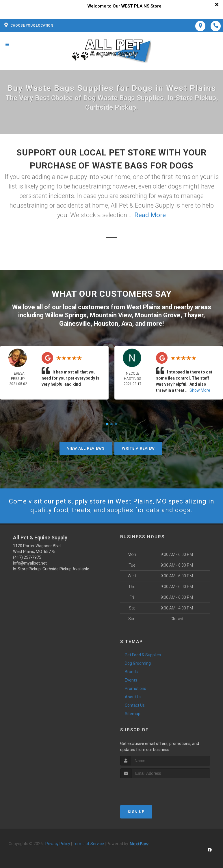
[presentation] (151, 789)
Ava (127, 324)
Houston (106, 324)
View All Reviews (86, 448)
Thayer (193, 315)
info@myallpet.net (30, 563)
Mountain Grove (158, 315)
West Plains (143, 307)
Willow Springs (66, 315)
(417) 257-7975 (27, 557)
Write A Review (138, 448)
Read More (150, 215)
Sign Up (136, 812)
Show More (200, 390)
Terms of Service (88, 844)
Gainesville (75, 324)
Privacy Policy (58, 844)
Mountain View (111, 315)
